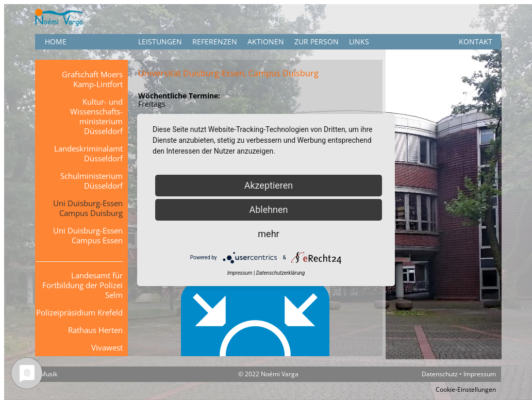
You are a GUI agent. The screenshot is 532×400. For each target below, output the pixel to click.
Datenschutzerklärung (280, 273)
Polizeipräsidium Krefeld (79, 312)
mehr (268, 234)
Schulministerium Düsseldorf (92, 181)
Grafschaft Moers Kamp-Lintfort (92, 79)
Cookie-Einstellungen (466, 389)
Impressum (480, 374)
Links (359, 41)
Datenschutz (440, 374)
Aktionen (266, 41)
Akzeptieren (269, 185)
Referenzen (215, 41)
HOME (56, 41)
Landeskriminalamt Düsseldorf (88, 153)
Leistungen (160, 41)
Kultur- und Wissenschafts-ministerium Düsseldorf (96, 116)
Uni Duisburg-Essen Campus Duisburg (88, 208)
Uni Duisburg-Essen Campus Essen (88, 235)
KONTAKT (476, 41)
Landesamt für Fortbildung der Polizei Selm (82, 285)
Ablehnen (268, 210)
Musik (49, 374)
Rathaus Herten (95, 330)
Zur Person (317, 41)
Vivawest (107, 347)
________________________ (79, 258)
